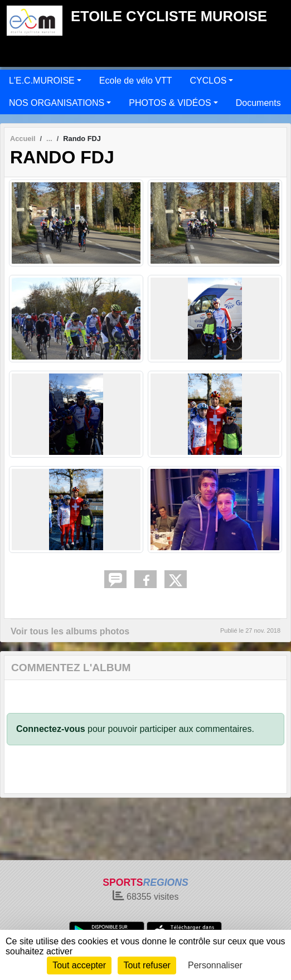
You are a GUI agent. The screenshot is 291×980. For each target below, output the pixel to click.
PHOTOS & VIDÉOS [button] (170, 103)
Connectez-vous (51, 729)
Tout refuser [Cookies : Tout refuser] (147, 965)
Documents (258, 103)
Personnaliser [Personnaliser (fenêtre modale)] (215, 965)
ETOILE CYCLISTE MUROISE (169, 16)
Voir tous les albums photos (70, 631)
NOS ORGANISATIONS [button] (57, 103)
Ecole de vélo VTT (136, 81)
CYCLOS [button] (208, 81)
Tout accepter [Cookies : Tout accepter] (79, 965)
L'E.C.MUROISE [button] (42, 81)
